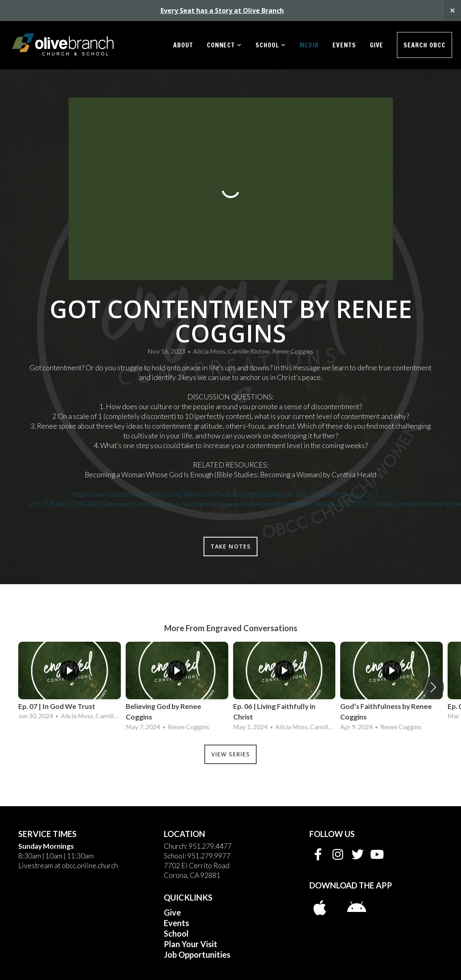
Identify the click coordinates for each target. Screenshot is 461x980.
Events (344, 45)
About (183, 45)
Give (377, 45)
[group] (70, 682)
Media (309, 45)
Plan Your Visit (191, 944)
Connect (224, 45)
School (271, 45)
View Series (230, 754)
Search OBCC (425, 45)
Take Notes (230, 546)
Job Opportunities (197, 954)
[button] (433, 687)
